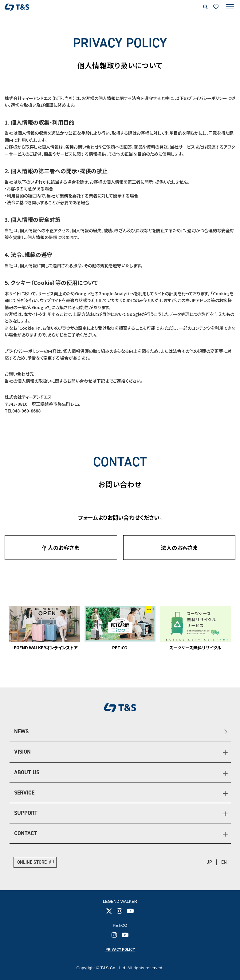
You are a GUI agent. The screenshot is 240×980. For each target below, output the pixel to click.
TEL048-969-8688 (23, 411)
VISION (22, 752)
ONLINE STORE (32, 862)
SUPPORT (26, 813)
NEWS (21, 731)
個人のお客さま (61, 548)
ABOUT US (27, 772)
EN (224, 862)
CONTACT (26, 833)
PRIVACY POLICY (120, 949)
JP (209, 862)
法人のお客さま (179, 548)
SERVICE (24, 793)
